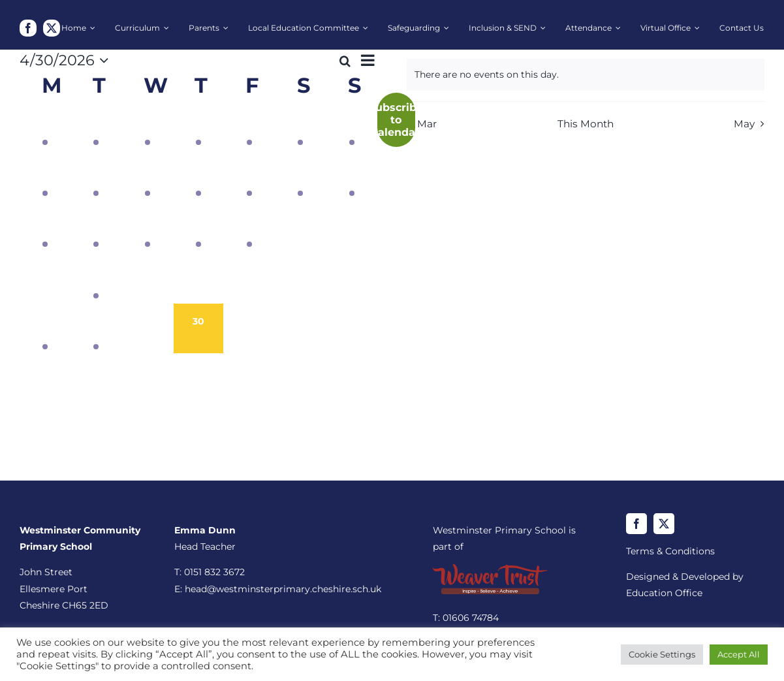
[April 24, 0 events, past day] (249, 277)
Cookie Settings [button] (662, 654)
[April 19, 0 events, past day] (351, 227)
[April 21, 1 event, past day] (96, 277)
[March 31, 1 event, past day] (96, 124)
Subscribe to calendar (396, 120)
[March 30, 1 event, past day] (45, 124)
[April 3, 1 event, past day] (249, 124)
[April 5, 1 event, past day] (351, 124)
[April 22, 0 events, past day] (147, 277)
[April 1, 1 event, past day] (147, 124)
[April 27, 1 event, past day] (45, 328)
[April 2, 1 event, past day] (198, 124)
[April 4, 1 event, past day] (300, 124)
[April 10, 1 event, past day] (249, 175)
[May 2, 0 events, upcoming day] (300, 328)
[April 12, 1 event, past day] (351, 175)
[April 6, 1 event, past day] (45, 175)
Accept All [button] (739, 654)
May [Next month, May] (744, 124)
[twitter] (52, 28)
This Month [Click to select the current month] (586, 124)
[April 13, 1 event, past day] (45, 227)
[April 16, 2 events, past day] (198, 227)
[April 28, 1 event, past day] (96, 328)
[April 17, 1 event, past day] (249, 227)
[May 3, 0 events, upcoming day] (351, 328)
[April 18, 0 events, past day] (300, 227)
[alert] (586, 75)
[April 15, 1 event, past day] (147, 227)
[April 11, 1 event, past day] (300, 175)
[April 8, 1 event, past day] (147, 175)
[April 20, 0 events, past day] (45, 277)
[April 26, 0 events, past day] (351, 277)
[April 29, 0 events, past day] (147, 328)
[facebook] (28, 28)
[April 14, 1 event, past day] (96, 227)
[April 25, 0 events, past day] (300, 277)
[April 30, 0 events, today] (198, 328)
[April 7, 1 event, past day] (96, 175)
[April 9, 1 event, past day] (198, 175)
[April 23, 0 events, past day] (198, 277)
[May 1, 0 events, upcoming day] (249, 328)
